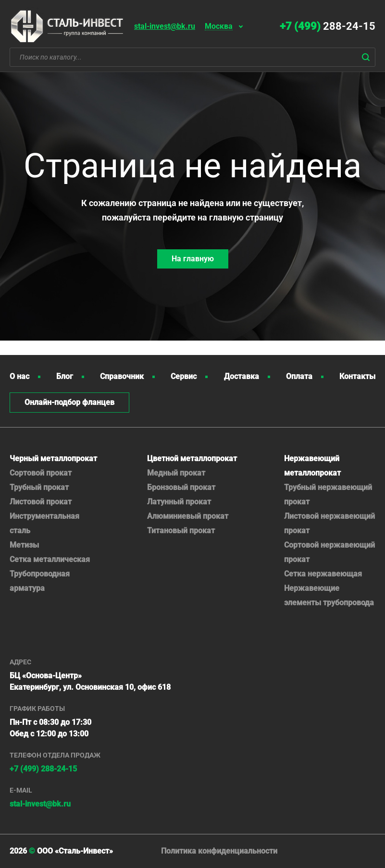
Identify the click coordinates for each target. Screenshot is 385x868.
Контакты (357, 376)
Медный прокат (176, 473)
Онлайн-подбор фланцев (69, 402)
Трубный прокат (39, 487)
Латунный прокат (179, 502)
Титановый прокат (181, 531)
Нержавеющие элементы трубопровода (329, 595)
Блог (65, 376)
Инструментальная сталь (44, 523)
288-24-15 (328, 26)
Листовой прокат (41, 502)
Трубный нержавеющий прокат (328, 495)
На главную (193, 259)
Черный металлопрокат (53, 458)
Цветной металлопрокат (192, 458)
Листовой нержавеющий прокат (329, 523)
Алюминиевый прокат (188, 516)
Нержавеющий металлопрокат (312, 466)
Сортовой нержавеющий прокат (329, 552)
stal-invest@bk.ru (165, 26)
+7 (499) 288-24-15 (43, 769)
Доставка (242, 376)
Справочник (122, 376)
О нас (19, 376)
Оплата (299, 376)
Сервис (184, 376)
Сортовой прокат (41, 473)
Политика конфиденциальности (219, 851)
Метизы (24, 545)
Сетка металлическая (50, 559)
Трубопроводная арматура (40, 581)
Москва (219, 27)
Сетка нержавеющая (323, 574)
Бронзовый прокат (181, 487)
